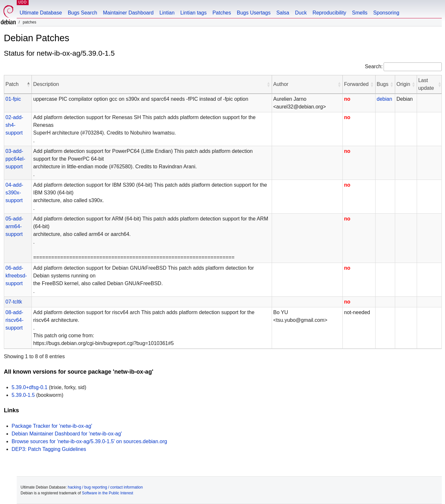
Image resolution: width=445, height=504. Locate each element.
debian (385, 99)
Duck (301, 13)
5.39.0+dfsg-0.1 (30, 387)
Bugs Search (83, 13)
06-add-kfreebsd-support (16, 276)
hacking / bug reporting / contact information (105, 487)
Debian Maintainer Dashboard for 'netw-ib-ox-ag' (67, 434)
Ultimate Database (41, 13)
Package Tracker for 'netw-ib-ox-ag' (52, 426)
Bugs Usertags (254, 13)
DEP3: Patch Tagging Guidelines (49, 449)
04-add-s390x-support (14, 193)
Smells (360, 13)
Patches (222, 13)
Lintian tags (194, 13)
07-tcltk (14, 302)
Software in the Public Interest (108, 493)
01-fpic (13, 99)
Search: (374, 66)
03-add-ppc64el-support (15, 159)
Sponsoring (386, 13)
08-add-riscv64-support (14, 320)
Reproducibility (329, 13)
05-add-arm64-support (14, 226)
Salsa (283, 13)
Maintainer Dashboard (128, 13)
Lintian (167, 13)
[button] (28, 84)
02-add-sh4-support (14, 125)
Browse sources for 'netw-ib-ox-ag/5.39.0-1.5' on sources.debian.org (89, 441)
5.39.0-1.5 (23, 395)
